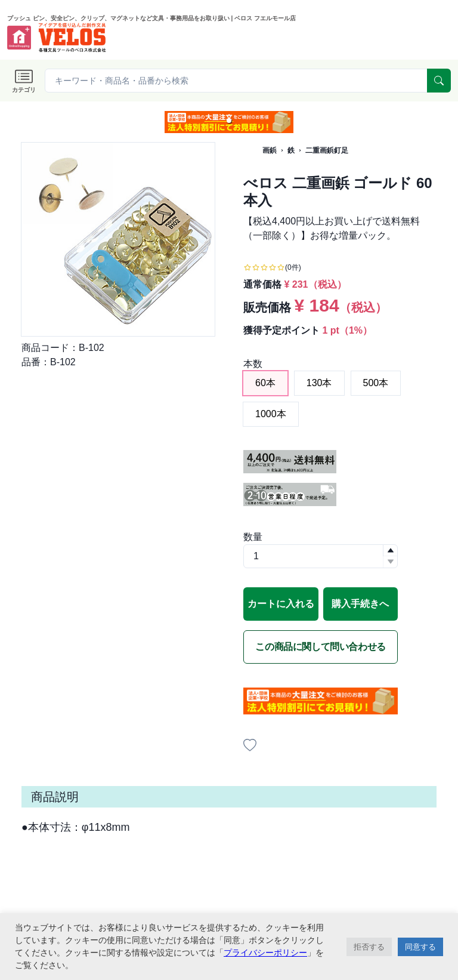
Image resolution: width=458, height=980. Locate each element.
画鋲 (270, 150)
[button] (229, 121)
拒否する (369, 947)
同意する (420, 947)
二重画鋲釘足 (327, 150)
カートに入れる (281, 604)
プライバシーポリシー (265, 953)
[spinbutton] (321, 556)
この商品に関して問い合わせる (320, 647)
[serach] (439, 81)
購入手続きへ (360, 604)
